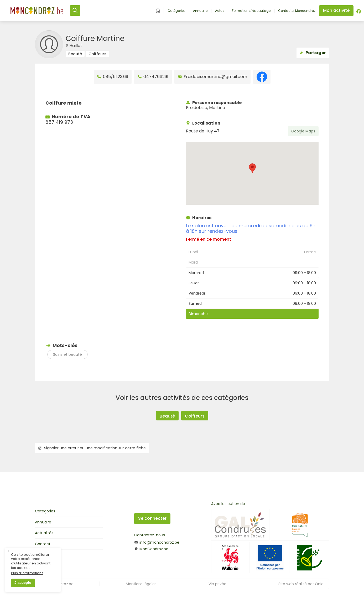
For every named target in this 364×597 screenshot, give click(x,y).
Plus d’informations (27, 573)
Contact (43, 544)
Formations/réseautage (251, 11)
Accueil (158, 10)
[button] (252, 168)
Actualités (44, 533)
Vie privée (217, 584)
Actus (220, 11)
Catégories (176, 11)
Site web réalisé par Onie (301, 584)
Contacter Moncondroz (297, 11)
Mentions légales (141, 584)
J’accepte (23, 583)
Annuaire (200, 11)
